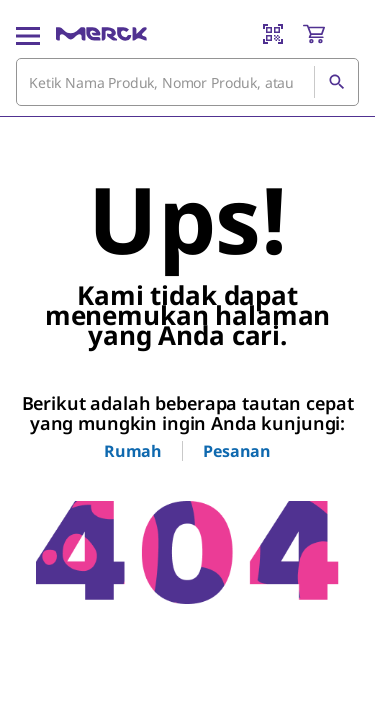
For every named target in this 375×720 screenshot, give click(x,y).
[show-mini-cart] (330, 34)
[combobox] (187, 82)
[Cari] (336, 82)
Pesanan (237, 451)
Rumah (133, 451)
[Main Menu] (28, 34)
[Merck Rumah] (101, 34)
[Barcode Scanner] (273, 34)
